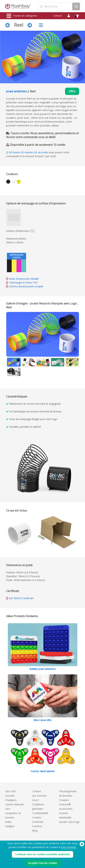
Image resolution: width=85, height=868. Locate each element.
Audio (8, 822)
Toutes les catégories (22, 16)
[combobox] (55, 6)
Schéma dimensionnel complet (26, 286)
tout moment (68, 857)
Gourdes (10, 796)
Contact (58, 16)
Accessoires (66, 809)
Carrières (37, 826)
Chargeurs (11, 800)
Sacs (8, 809)
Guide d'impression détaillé (24, 279)
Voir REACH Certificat (21, 598)
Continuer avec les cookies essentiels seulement (42, 864)
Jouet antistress (16, 91)
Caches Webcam (15, 804)
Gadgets (10, 826)
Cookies (37, 817)
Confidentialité (40, 813)
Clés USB (10, 791)
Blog (35, 831)
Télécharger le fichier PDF (22, 283)
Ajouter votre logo (69, 822)
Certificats (38, 822)
